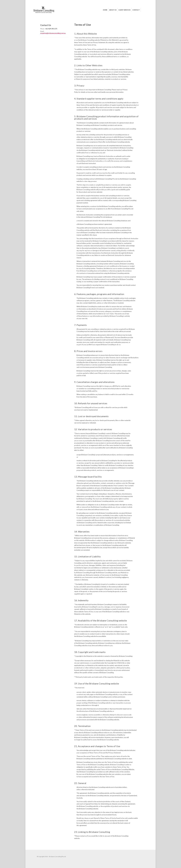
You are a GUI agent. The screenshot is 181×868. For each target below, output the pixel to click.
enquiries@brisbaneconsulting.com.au (53, 33)
